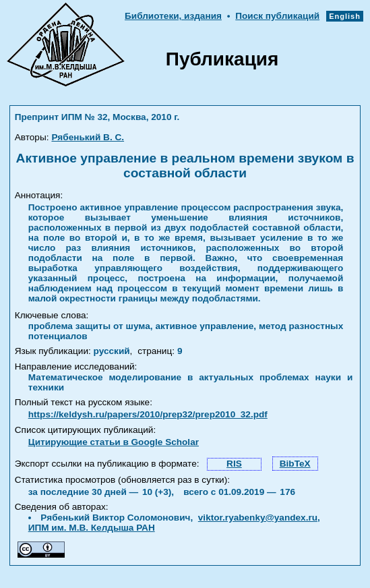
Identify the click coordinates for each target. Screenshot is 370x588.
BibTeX (295, 464)
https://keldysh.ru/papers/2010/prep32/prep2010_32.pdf (148, 414)
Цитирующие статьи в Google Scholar (114, 442)
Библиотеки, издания (173, 16)
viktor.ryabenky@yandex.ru (258, 518)
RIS (234, 464)
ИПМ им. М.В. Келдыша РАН (92, 528)
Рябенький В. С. (88, 137)
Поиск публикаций (277, 16)
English (345, 16)
